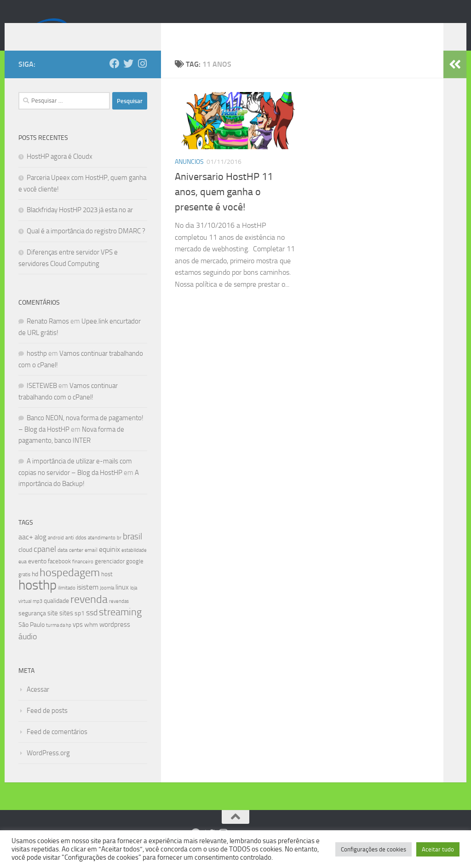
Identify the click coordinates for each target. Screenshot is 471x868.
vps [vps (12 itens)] (78, 638)
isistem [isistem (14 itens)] (88, 601)
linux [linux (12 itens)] (122, 601)
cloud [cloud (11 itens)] (25, 564)
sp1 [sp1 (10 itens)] (80, 627)
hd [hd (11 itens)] (35, 588)
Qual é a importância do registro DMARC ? (86, 245)
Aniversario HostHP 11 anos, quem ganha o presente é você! (224, 206)
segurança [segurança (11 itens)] (32, 627)
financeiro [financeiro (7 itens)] (83, 575)
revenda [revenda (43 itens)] (89, 613)
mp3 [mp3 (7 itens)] (37, 615)
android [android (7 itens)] (56, 551)
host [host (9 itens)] (107, 588)
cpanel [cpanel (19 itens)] (45, 563)
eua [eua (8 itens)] (23, 575)
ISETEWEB (42, 399)
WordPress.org (48, 767)
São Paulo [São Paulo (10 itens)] (32, 639)
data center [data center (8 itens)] (70, 564)
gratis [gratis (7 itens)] (24, 588)
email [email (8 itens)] (91, 564)
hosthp (37, 367)
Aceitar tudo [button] (438, 849)
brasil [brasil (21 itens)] (132, 550)
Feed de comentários (57, 746)
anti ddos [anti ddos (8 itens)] (76, 551)
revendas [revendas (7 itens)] (119, 615)
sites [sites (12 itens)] (66, 627)
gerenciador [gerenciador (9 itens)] (110, 575)
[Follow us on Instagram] (142, 77)
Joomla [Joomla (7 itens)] (107, 602)
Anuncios (189, 176)
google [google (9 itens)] (135, 575)
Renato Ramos (48, 335)
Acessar (38, 703)
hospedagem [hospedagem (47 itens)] (70, 586)
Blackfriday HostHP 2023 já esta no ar (80, 224)
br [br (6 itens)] (119, 552)
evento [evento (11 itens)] (37, 575)
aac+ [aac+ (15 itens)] (26, 551)
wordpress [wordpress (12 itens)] (115, 638)
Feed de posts (47, 724)
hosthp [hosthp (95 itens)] (37, 599)
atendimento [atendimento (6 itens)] (102, 552)
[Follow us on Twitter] (128, 77)
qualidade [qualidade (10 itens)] (56, 615)
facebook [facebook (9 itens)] (59, 575)
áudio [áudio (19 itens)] (28, 650)
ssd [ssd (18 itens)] (92, 626)
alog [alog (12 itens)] (40, 551)
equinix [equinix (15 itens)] (109, 563)
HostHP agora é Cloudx (60, 170)
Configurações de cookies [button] (373, 849)
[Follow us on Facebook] (115, 77)
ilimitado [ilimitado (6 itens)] (67, 602)
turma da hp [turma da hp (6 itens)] (59, 639)
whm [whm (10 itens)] (91, 639)
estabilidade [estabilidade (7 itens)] (134, 564)
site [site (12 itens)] (53, 627)
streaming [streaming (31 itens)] (120, 626)
